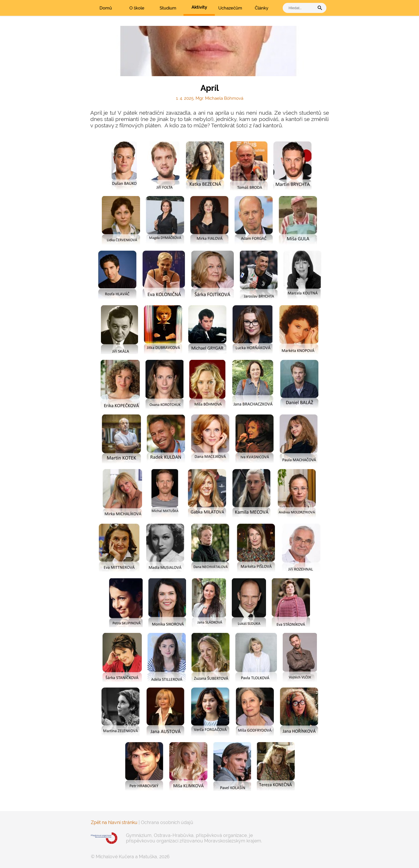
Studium (168, 8)
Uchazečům (230, 8)
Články (262, 8)
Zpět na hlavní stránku (114, 822)
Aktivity (199, 7)
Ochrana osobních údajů (167, 822)
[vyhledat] (300, 8)
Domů (106, 8)
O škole (137, 8)
